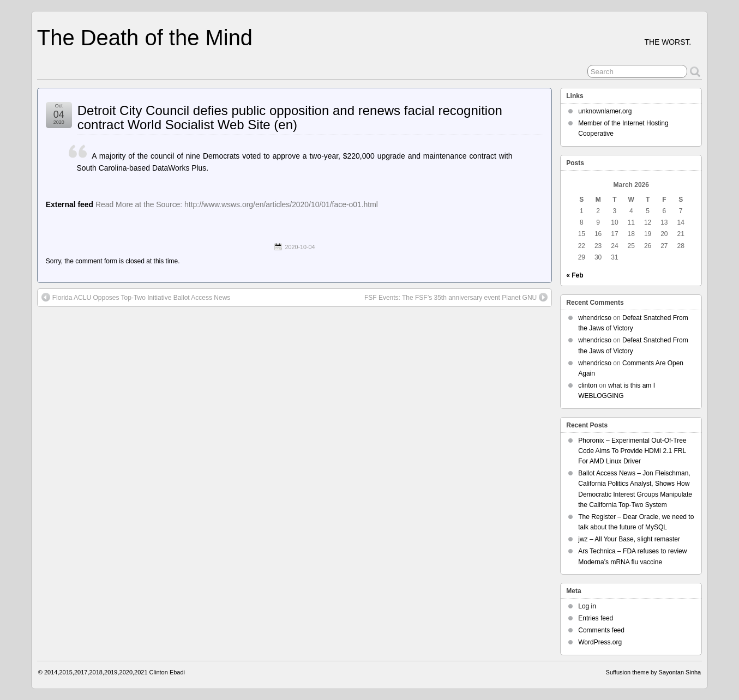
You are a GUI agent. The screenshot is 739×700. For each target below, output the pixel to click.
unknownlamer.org (605, 111)
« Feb (575, 275)
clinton (588, 385)
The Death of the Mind (145, 38)
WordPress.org (600, 642)
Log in (587, 606)
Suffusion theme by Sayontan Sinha (654, 672)
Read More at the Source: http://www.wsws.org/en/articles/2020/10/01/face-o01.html (237, 204)
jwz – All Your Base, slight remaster (629, 539)
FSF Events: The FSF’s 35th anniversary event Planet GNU (456, 297)
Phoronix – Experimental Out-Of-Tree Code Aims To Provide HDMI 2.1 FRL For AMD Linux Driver (632, 451)
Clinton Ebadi (167, 672)
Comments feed (601, 630)
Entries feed (596, 618)
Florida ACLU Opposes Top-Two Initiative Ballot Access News (136, 297)
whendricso (595, 318)
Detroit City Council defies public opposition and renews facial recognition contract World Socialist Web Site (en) (290, 117)
